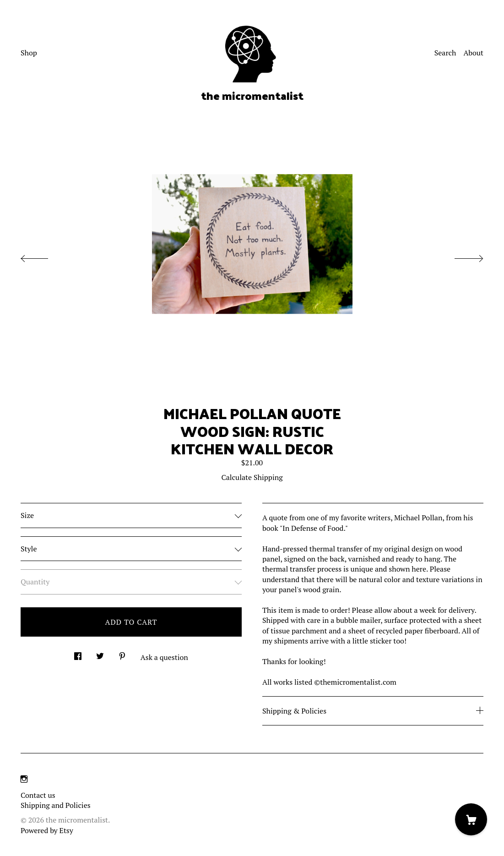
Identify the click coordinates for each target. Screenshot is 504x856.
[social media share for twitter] (100, 653)
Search (445, 53)
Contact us (38, 795)
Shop (29, 53)
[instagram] (24, 779)
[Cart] (471, 819)
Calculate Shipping (252, 477)
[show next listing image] (461, 256)
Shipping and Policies (56, 805)
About (473, 53)
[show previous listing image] (43, 256)
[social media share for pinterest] (122, 653)
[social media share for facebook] (78, 653)
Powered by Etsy (47, 830)
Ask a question (164, 657)
